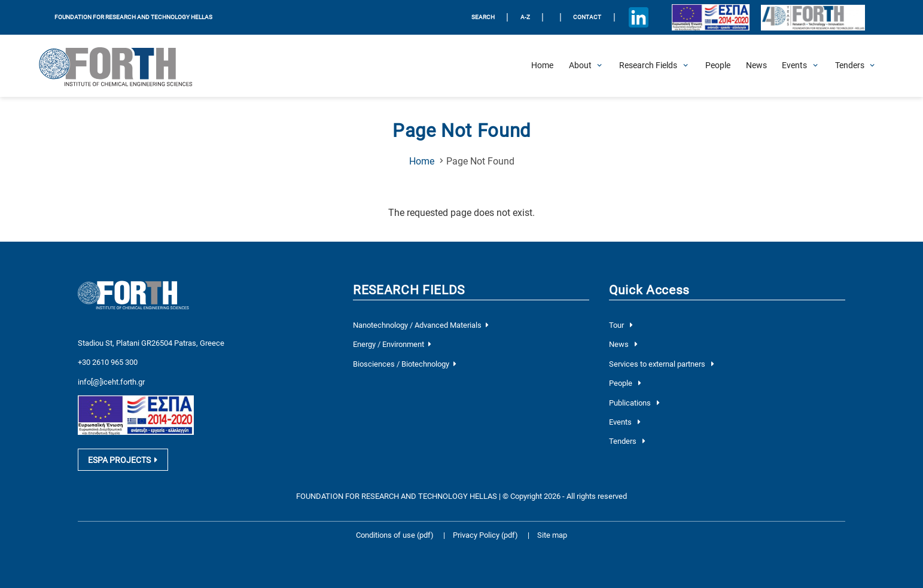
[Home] (542, 66)
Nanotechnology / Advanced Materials (421, 325)
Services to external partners (661, 364)
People (625, 383)
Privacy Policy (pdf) (486, 535)
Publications (634, 403)
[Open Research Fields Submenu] (648, 66)
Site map (552, 535)
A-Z (525, 17)
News (623, 344)
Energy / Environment (392, 344)
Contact (587, 17)
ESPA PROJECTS (123, 460)
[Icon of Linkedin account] (638, 17)
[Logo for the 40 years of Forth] (813, 17)
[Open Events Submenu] (794, 66)
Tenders (627, 441)
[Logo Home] (124, 66)
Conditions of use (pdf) (395, 535)
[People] (718, 66)
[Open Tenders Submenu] (850, 66)
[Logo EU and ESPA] (711, 18)
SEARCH (483, 17)
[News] (756, 66)
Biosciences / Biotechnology (404, 364)
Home (422, 162)
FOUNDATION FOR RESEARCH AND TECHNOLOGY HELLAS (133, 17)
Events (625, 422)
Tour (621, 325)
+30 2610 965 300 (108, 362)
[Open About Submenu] (580, 66)
